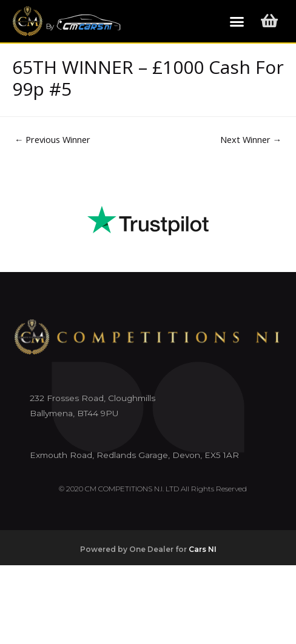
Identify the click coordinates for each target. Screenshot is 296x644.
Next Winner (251, 139)
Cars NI (203, 549)
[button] (237, 21)
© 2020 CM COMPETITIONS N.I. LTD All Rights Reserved (153, 489)
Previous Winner (53, 139)
